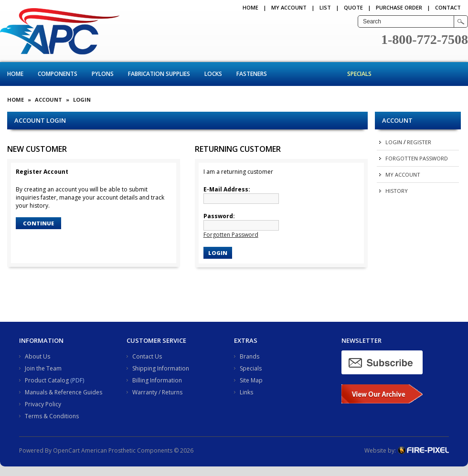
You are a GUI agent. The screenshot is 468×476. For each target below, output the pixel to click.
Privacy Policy (43, 404)
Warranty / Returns (157, 392)
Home (250, 7)
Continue (38, 223)
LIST (325, 7)
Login (394, 142)
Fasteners (252, 74)
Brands (250, 356)
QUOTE (353, 7)
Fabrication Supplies (159, 74)
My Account (289, 7)
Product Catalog (47, 380)
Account (48, 100)
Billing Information (157, 380)
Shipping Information (161, 368)
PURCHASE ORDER (399, 7)
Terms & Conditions (52, 416)
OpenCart (66, 450)
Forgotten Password (417, 158)
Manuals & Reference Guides (64, 392)
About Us (37, 356)
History (397, 191)
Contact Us (147, 356)
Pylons (103, 74)
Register (419, 142)
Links (246, 392)
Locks (213, 74)
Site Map (251, 380)
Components (58, 74)
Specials (359, 74)
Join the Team (43, 368)
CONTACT (448, 7)
